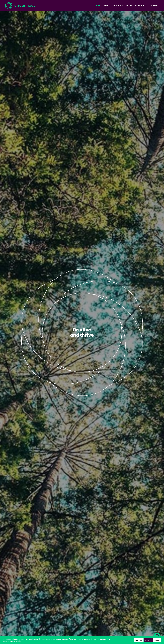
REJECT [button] (157, 640)
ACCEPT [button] (148, 640)
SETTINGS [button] (139, 640)
